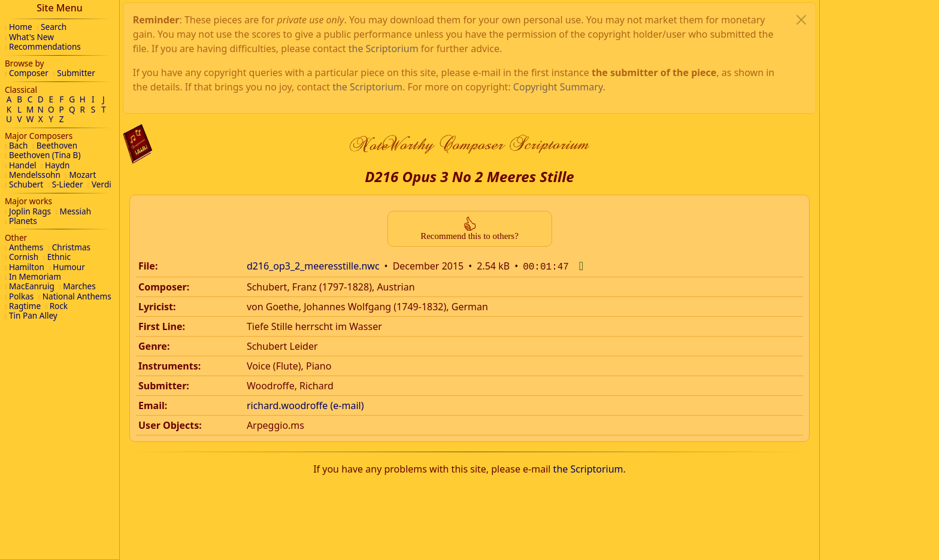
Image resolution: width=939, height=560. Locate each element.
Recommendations (45, 46)
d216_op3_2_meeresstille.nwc (313, 145)
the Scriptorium (588, 347)
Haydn (57, 165)
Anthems (26, 247)
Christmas (71, 247)
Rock (59, 306)
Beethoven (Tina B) (45, 155)
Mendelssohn (35, 175)
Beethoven (57, 145)
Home (21, 27)
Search (54, 27)
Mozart (82, 175)
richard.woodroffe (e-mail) (305, 283)
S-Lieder (68, 184)
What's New (31, 37)
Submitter (76, 73)
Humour (69, 267)
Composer (29, 73)
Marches (79, 286)
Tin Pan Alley (33, 315)
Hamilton (27, 267)
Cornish (24, 257)
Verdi (102, 184)
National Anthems (77, 296)
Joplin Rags (30, 211)
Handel (23, 165)
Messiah (76, 211)
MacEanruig (32, 286)
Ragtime (25, 306)
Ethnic (59, 257)
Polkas (21, 296)
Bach (18, 145)
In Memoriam (35, 276)
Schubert (26, 184)
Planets (23, 221)
